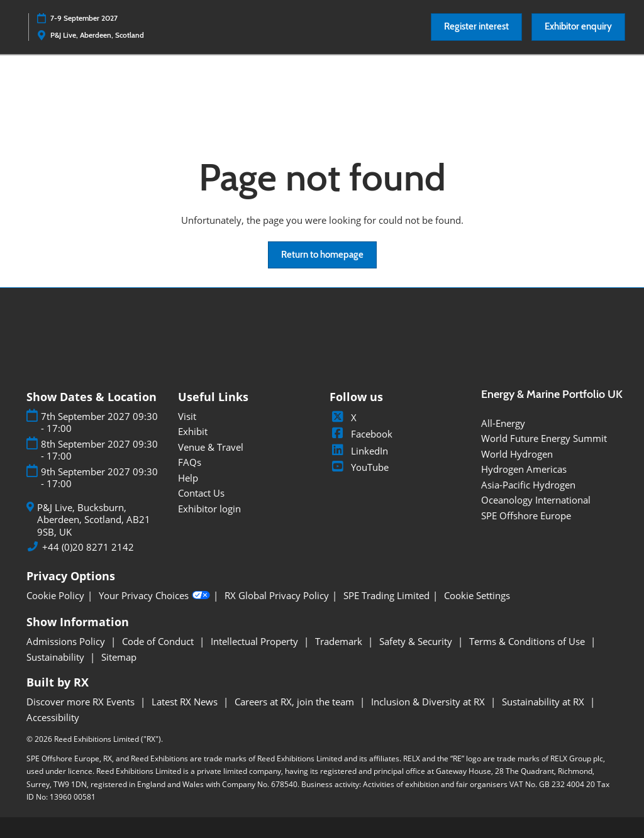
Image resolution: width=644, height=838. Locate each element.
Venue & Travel (211, 447)
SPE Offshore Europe (526, 515)
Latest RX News (186, 702)
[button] (476, 27)
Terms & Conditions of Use (528, 641)
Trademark (340, 641)
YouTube (359, 467)
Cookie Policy (55, 596)
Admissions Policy (67, 641)
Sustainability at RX (544, 702)
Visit (187, 416)
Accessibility (53, 717)
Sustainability (57, 657)
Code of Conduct (159, 641)
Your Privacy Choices (154, 596)
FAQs (190, 462)
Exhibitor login (209, 509)
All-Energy (503, 423)
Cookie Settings (477, 596)
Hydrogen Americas (524, 469)
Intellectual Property (256, 641)
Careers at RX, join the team (296, 702)
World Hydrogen (517, 454)
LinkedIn (359, 451)
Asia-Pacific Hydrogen (528, 485)
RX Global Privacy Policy (277, 596)
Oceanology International (536, 500)
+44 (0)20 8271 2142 (88, 547)
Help (188, 478)
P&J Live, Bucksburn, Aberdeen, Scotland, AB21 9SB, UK (94, 520)
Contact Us (201, 493)
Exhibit (193, 431)
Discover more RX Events (82, 702)
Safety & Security (417, 641)
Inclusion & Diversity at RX (429, 702)
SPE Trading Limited (386, 596)
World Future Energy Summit (544, 438)
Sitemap (119, 657)
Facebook (361, 434)
